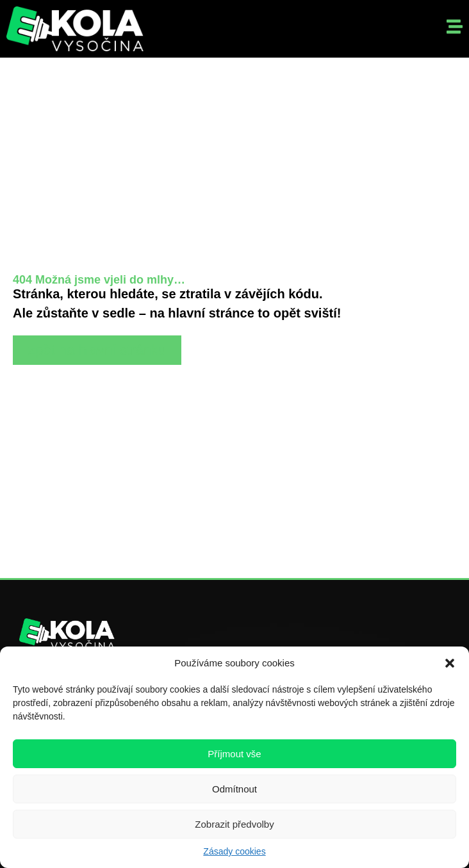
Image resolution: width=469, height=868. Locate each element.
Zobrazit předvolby (234, 824)
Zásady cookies (234, 851)
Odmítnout (234, 789)
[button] (450, 663)
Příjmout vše (234, 754)
